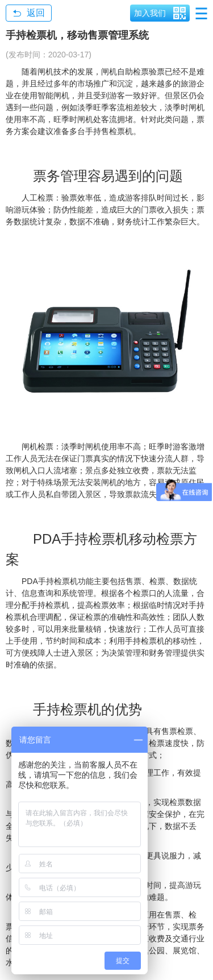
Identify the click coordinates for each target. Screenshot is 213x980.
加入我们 (150, 13)
